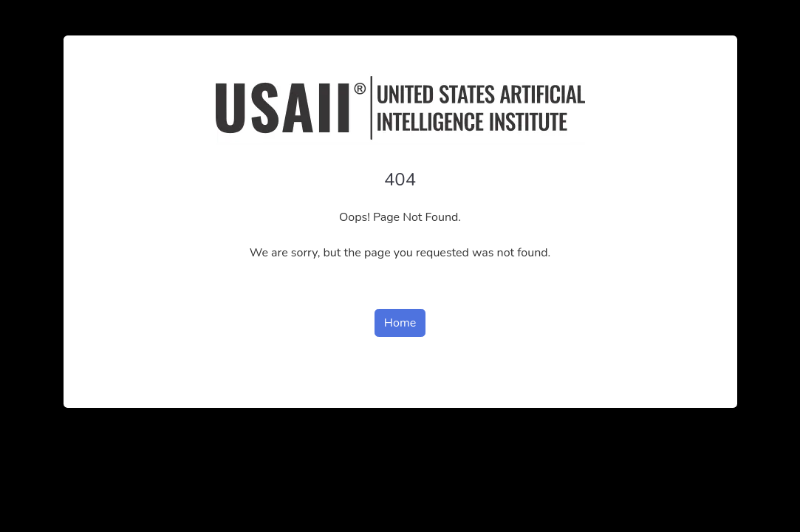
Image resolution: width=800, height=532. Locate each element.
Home (400, 323)
